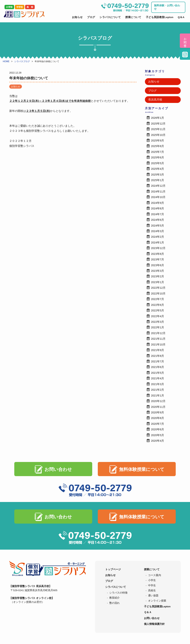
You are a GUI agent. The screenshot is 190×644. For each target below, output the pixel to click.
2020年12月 (158, 401)
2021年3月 (158, 384)
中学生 (152, 585)
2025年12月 (158, 124)
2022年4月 (158, 316)
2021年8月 (158, 356)
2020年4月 (158, 441)
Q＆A (181, 17)
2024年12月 (158, 186)
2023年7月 (158, 259)
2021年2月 (158, 390)
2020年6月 (158, 429)
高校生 (152, 590)
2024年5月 (158, 226)
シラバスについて (110, 17)
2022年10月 (158, 294)
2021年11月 (158, 339)
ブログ (91, 17)
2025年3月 (158, 175)
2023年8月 (158, 254)
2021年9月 (158, 350)
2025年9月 (158, 141)
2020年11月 (158, 407)
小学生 (152, 580)
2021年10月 (158, 345)
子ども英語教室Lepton (160, 17)
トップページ (113, 569)
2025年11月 (158, 129)
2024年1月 (158, 243)
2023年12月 (158, 248)
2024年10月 (158, 197)
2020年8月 (158, 418)
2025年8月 (158, 146)
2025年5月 (158, 163)
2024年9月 (158, 203)
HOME (6, 61)
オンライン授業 (157, 601)
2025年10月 (158, 135)
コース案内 (155, 575)
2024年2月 (158, 237)
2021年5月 (158, 373)
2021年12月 (158, 333)
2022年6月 (158, 305)
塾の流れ (114, 603)
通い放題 (153, 596)
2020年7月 (158, 424)
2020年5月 (158, 435)
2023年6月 (158, 265)
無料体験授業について (142, 469)
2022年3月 (158, 322)
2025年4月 (158, 169)
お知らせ (77, 17)
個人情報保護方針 (154, 624)
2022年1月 (158, 327)
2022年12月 (158, 288)
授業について (133, 17)
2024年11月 (158, 192)
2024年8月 (158, 208)
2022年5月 (158, 310)
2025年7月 (158, 152)
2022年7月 (158, 299)
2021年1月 (158, 396)
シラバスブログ (22, 61)
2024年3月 (158, 231)
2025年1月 (158, 180)
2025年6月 (158, 157)
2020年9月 (158, 412)
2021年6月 (158, 367)
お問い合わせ (58, 469)
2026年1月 (158, 118)
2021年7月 (158, 361)
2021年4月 (158, 378)
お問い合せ (185, 41)
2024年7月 (158, 214)
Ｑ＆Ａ (148, 612)
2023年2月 (158, 276)
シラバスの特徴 (118, 593)
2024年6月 (158, 220)
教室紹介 (114, 598)
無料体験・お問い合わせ (167, 7)
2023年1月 (158, 282)
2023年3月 (158, 271)
